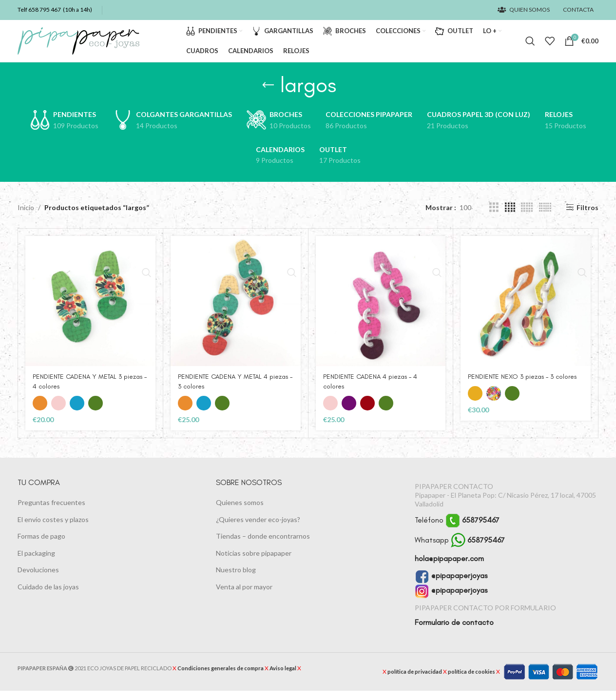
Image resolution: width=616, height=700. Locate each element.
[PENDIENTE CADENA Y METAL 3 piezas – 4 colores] (90, 310)
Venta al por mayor (244, 596)
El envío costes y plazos (53, 528)
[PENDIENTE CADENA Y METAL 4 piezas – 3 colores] (236, 310)
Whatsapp (460, 549)
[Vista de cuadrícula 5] (527, 217)
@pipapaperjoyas (451, 585)
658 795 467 (45, 10)
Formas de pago (41, 545)
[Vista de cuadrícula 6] (545, 217)
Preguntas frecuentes (51, 512)
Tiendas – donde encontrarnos (263, 545)
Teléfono (457, 529)
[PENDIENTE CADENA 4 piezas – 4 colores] (381, 310)
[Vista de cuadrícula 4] (510, 217)
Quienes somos (240, 512)
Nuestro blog (236, 579)
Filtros (587, 216)
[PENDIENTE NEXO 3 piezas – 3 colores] (526, 310)
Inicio (26, 216)
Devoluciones (38, 579)
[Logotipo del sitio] (78, 45)
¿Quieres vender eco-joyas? (258, 528)
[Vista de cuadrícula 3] (494, 217)
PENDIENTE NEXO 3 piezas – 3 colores (524, 386)
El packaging (36, 562)
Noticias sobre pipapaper (254, 562)
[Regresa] (268, 94)
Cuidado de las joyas (48, 596)
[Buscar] (530, 46)
